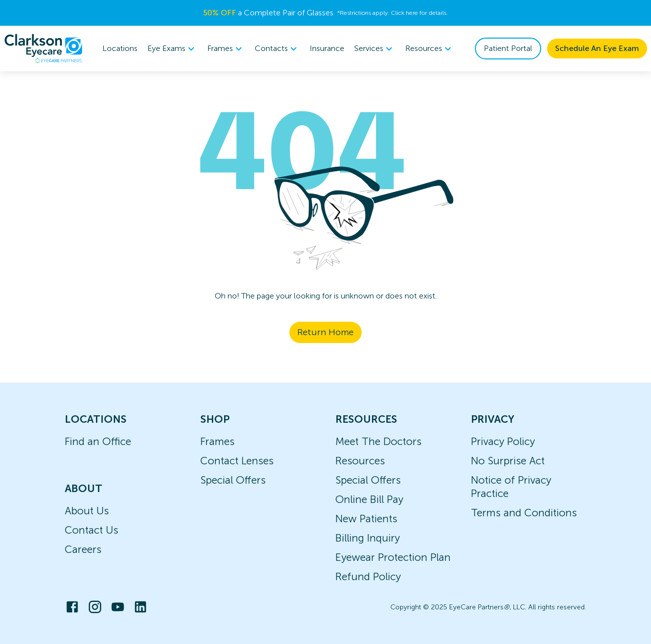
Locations (120, 48)
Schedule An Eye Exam (597, 48)
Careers (83, 549)
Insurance (327, 48)
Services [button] (375, 49)
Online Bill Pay (369, 499)
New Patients (366, 519)
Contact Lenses (237, 461)
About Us (87, 511)
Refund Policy (368, 576)
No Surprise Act (508, 461)
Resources (360, 461)
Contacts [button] (277, 49)
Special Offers (233, 480)
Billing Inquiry (368, 538)
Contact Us (92, 530)
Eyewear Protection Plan (393, 557)
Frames (217, 441)
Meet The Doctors (378, 441)
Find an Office (98, 441)
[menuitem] (172, 49)
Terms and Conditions (524, 513)
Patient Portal (508, 48)
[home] (44, 49)
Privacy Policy (503, 441)
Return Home (325, 332)
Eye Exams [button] (172, 49)
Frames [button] (226, 49)
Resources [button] (430, 49)
